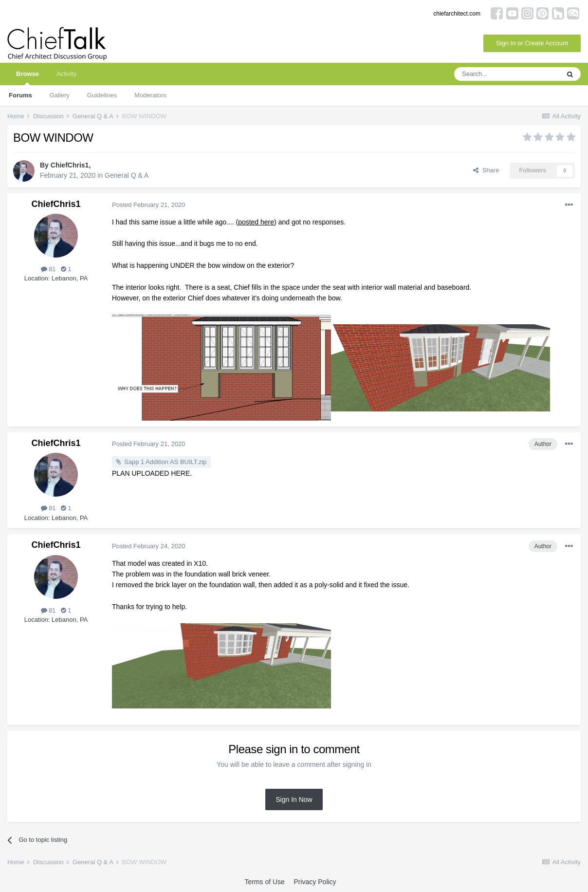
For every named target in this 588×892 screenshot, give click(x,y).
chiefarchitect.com (457, 14)
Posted (148, 205)
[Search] (507, 74)
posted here (256, 222)
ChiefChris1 (70, 165)
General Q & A (127, 175)
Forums (20, 95)
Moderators (150, 95)
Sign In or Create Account (532, 43)
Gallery (60, 95)
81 (48, 269)
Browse (28, 78)
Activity (66, 74)
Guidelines (102, 95)
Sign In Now (294, 799)
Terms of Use (264, 882)
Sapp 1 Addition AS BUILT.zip (165, 462)
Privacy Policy (315, 882)
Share (486, 170)
